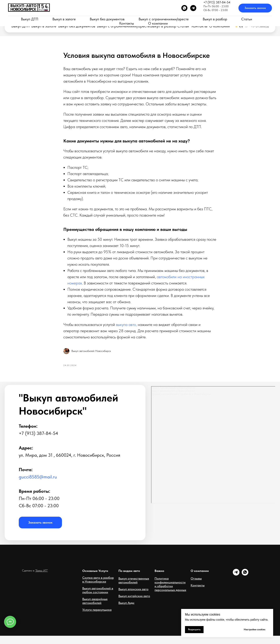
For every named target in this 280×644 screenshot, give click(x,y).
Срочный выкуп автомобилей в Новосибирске (37, 17)
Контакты (199, 26)
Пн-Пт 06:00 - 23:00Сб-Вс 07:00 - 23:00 (108, 13)
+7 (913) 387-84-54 (179, 10)
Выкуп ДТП (20, 26)
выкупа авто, (126, 329)
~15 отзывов (259, 26)
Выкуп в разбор (163, 26)
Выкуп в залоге (44, 26)
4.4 (241, 27)
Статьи (183, 26)
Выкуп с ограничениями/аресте (123, 26)
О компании (219, 26)
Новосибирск (171, 15)
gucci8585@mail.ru (38, 485)
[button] (231, 12)
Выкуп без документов (77, 26)
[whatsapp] (245, 583)
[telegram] (236, 583)
